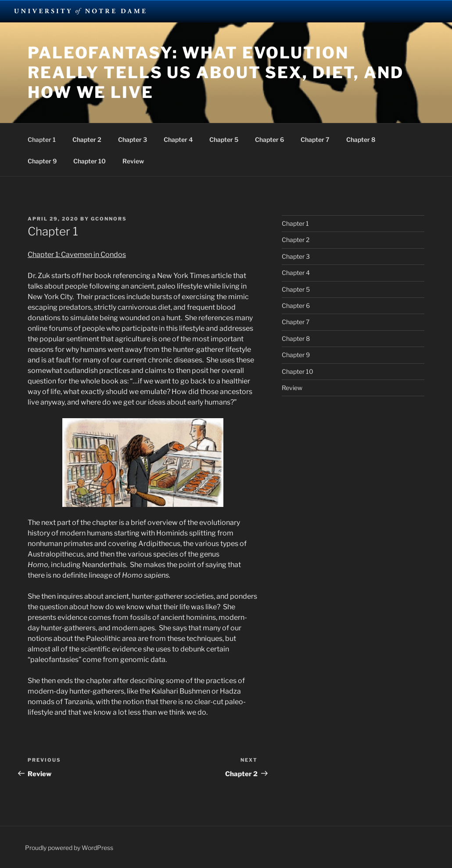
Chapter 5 (224, 139)
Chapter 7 (315, 139)
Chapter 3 (133, 139)
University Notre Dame (80, 11)
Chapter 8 (361, 139)
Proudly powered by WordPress (69, 848)
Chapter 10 (90, 161)
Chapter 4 (178, 139)
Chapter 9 (42, 161)
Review (133, 161)
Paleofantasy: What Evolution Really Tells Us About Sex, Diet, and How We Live (216, 72)
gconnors (109, 219)
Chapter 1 (42, 139)
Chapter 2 (87, 139)
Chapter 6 (269, 139)
